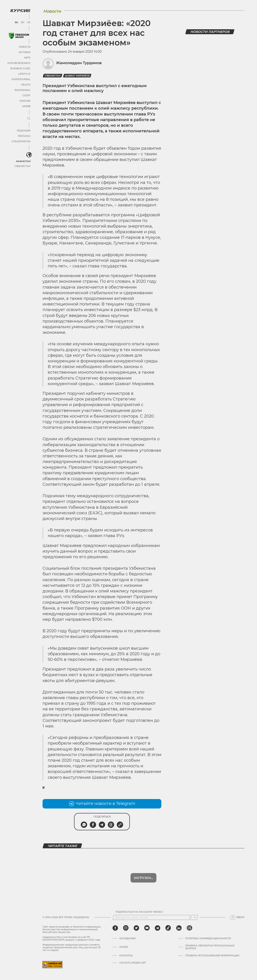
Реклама (24, 136)
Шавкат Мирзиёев (77, 76)
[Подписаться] (194, 917)
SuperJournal (21, 79)
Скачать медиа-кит (133, 963)
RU (16, 23)
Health (26, 85)
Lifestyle (24, 74)
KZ (29, 23)
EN (23, 23)
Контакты (126, 956)
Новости (25, 47)
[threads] (189, 928)
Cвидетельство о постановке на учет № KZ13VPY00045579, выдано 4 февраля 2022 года (71, 938)
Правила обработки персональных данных (210, 947)
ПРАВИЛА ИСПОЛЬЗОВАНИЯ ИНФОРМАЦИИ (212, 956)
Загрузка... (143, 878)
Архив (26, 106)
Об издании (127, 939)
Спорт (26, 96)
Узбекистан (22, 166)
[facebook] (115, 928)
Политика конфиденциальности (208, 939)
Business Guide (20, 69)
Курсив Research (19, 63)
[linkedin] (179, 928)
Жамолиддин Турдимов (79, 63)
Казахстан (23, 161)
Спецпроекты (21, 141)
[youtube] (147, 928)
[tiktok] (168, 928)
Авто (27, 58)
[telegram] (158, 928)
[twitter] (136, 928)
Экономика (22, 90)
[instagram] (126, 928)
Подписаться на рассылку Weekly (139, 912)
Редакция (24, 131)
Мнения (25, 101)
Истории (25, 52)
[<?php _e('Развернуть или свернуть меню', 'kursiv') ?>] (29, 155)
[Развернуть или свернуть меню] (29, 119)
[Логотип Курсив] (20, 11)
